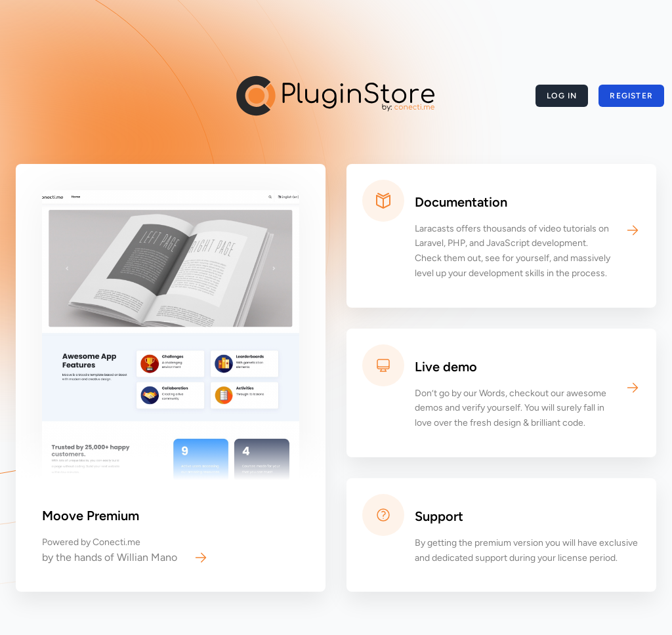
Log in (562, 96)
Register (631, 96)
